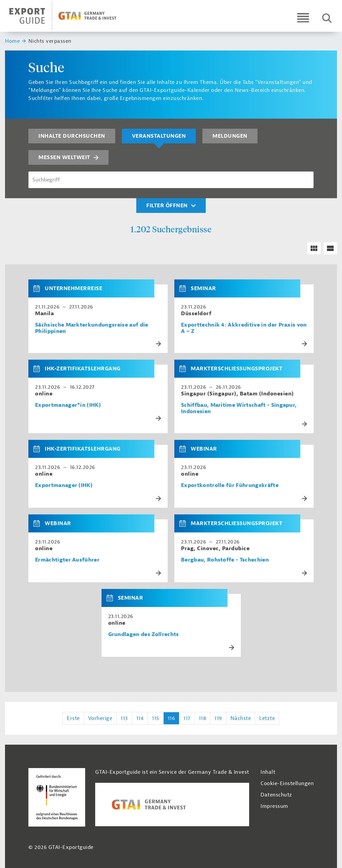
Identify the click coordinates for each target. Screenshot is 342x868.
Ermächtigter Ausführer (67, 560)
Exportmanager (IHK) (64, 485)
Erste (73, 718)
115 (156, 718)
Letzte (267, 718)
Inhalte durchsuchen (72, 136)
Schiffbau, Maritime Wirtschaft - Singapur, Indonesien (239, 408)
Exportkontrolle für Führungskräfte (230, 485)
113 (124, 718)
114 (140, 718)
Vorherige (100, 718)
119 (218, 718)
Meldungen (230, 136)
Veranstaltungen (159, 136)
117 (187, 718)
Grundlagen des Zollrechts (144, 635)
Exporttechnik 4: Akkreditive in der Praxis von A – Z (244, 328)
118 (203, 718)
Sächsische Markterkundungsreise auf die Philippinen (92, 328)
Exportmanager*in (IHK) (68, 405)
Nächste (241, 718)
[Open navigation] (303, 18)
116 (172, 718)
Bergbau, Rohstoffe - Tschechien (225, 560)
